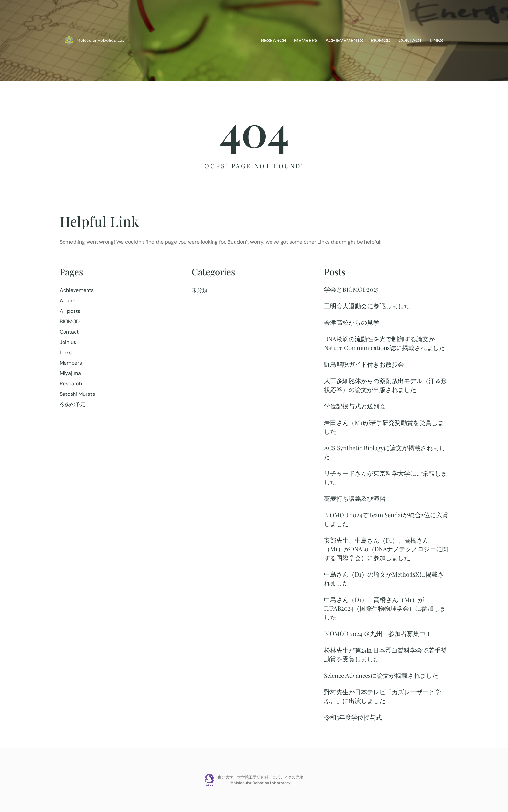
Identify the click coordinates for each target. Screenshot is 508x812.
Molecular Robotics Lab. (101, 40)
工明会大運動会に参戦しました (367, 306)
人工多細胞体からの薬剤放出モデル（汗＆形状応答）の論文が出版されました (386, 385)
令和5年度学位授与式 (353, 717)
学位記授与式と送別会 (355, 406)
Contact (69, 332)
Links (66, 353)
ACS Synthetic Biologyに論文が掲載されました (385, 452)
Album (67, 301)
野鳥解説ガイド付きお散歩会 (364, 364)
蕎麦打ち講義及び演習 (355, 498)
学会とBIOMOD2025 (351, 289)
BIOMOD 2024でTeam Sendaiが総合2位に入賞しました (386, 519)
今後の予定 (73, 404)
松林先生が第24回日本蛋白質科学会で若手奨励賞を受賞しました (385, 654)
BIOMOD (70, 321)
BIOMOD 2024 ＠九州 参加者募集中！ (378, 634)
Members (71, 363)
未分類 (200, 290)
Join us (68, 342)
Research (71, 384)
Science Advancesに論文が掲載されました (381, 675)
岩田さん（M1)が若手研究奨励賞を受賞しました (384, 427)
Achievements (77, 290)
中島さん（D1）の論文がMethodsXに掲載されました (384, 579)
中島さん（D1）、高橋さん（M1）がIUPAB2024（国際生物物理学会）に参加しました (385, 608)
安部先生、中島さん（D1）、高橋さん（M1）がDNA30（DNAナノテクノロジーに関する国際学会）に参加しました (386, 549)
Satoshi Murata (77, 394)
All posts (70, 311)
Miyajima (70, 373)
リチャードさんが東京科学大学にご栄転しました (386, 477)
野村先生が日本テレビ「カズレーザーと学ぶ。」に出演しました (382, 696)
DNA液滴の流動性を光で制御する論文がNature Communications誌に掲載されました (385, 343)
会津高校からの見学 (352, 322)
